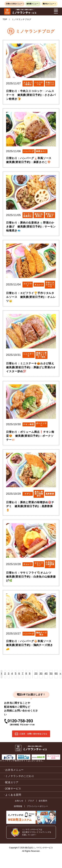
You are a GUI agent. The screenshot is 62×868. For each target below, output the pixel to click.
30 (41, 673)
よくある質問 (13, 795)
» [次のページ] (60, 673)
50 (51, 673)
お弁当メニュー (14, 770)
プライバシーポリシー (37, 806)
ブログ (31, 801)
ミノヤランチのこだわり (20, 776)
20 (36, 673)
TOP (5, 19)
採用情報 (18, 806)
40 (46, 673)
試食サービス (13, 788)
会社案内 (43, 801)
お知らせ (19, 801)
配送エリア (12, 782)
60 (56, 673)
